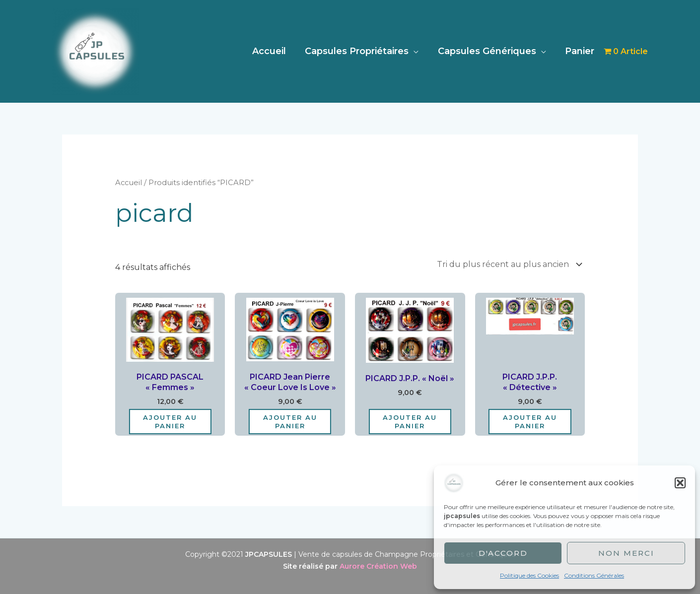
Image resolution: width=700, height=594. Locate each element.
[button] (680, 483)
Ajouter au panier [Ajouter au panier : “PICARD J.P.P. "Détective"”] (530, 422)
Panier (580, 51)
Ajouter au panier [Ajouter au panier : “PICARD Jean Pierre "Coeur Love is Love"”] (290, 422)
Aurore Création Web (378, 566)
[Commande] (508, 264)
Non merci (626, 553)
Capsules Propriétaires (360, 51)
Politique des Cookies (529, 575)
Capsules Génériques (489, 51)
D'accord (503, 553)
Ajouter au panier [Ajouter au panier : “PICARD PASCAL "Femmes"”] (170, 422)
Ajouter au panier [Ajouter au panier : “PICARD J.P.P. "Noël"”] (410, 422)
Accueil (273, 51)
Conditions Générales (594, 575)
